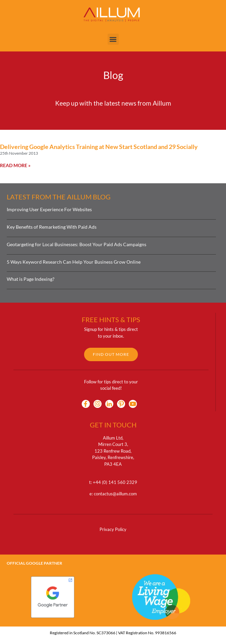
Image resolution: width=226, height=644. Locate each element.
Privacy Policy (113, 529)
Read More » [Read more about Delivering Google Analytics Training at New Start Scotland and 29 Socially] (15, 165)
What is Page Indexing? (31, 279)
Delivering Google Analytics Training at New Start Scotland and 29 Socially (99, 147)
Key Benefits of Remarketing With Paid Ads (52, 227)
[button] (113, 39)
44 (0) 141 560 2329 (116, 482)
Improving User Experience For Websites (49, 209)
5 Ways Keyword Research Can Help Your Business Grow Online (74, 262)
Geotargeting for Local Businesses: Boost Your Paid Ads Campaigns (77, 244)
